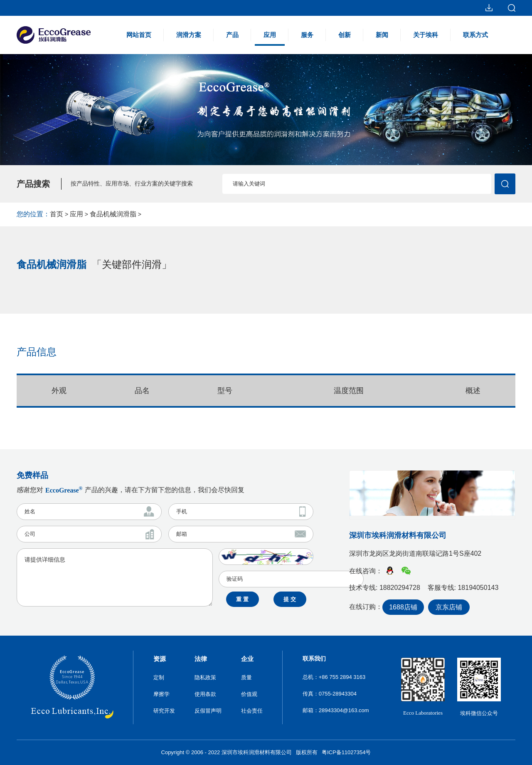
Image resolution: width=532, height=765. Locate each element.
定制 (159, 677)
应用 (270, 38)
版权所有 (307, 752)
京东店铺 (449, 607)
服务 (307, 35)
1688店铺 (403, 607)
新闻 (382, 35)
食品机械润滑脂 (113, 214)
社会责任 (252, 711)
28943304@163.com (344, 710)
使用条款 (205, 694)
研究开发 (164, 711)
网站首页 (139, 35)
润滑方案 (189, 35)
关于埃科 (426, 35)
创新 (345, 35)
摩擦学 (161, 694)
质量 (246, 677)
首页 (57, 214)
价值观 (249, 694)
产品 (232, 35)
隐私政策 (205, 677)
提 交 (290, 599)
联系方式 (475, 35)
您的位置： (33, 214)
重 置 (242, 599)
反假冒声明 (208, 711)
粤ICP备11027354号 (346, 752)
